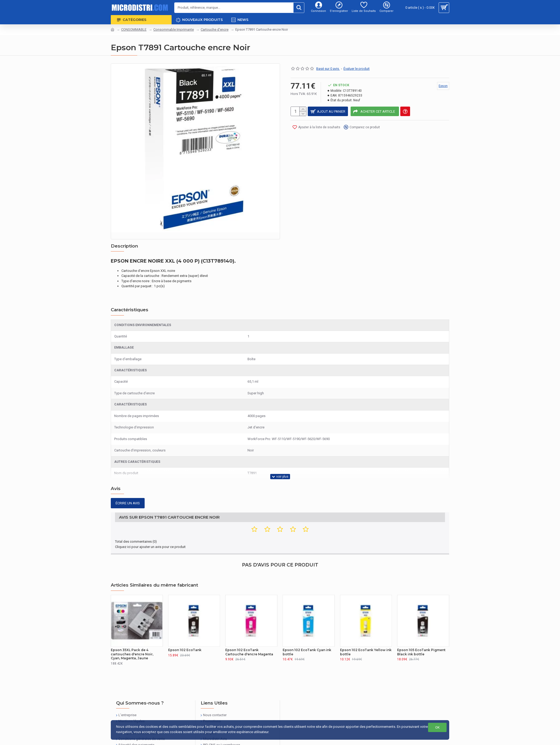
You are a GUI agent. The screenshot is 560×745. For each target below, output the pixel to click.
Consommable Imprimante (174, 29)
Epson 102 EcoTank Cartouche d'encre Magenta (249, 632)
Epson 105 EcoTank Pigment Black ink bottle (421, 632)
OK (437, 727)
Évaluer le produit (357, 69)
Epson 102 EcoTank (185, 630)
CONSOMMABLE (134, 29)
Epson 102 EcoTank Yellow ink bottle (366, 632)
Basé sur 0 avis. (328, 69)
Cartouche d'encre (215, 29)
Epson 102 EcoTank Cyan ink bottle (307, 632)
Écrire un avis (128, 490)
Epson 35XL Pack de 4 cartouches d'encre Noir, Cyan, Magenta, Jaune (132, 634)
